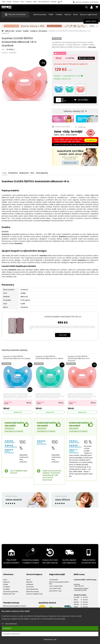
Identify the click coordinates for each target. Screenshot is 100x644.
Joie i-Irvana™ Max (56, 586)
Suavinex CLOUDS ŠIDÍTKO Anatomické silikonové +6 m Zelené (49, 358)
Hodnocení (24, 173)
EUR (60, 2)
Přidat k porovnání (61, 127)
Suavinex (13, 53)
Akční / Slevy (91, 21)
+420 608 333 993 (80, 590)
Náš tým (68, 15)
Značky (9, 2)
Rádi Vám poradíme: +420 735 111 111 (86, 2)
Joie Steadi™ (54, 580)
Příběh (51, 15)
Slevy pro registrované (88, 15)
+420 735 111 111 (79, 586)
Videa (35, 2)
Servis (22, 2)
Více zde (63, 335)
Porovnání (30, 587)
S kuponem (8, 402)
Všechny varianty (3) (75, 111)
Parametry (13, 173)
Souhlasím (7, 628)
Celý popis (92, 47)
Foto (32, 173)
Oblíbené (30, 584)
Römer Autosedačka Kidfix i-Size (59, 583)
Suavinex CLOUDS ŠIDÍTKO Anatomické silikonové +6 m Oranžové (79, 359)
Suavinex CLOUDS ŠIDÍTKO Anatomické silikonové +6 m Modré (17, 358)
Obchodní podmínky (11, 592)
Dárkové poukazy (40, 15)
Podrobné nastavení (11, 634)
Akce (4, 2)
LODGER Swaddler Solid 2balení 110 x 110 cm (63, 317)
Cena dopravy (42, 173)
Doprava (16, 2)
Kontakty (54, 2)
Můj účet (29, 582)
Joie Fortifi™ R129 (55, 588)
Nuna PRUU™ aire (55, 591)
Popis (4, 173)
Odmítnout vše (50, 639)
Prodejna (29, 2)
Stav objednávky (44, 2)
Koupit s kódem (86, 58)
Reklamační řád (9, 594)
